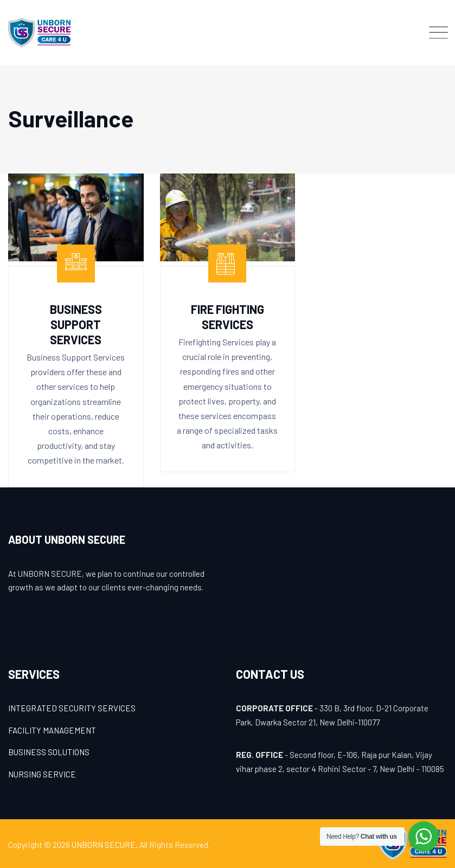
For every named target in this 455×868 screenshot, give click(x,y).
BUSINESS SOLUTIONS (49, 752)
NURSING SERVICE (42, 774)
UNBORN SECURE (104, 845)
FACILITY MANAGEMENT (52, 730)
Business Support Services (76, 324)
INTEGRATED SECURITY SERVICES (72, 708)
